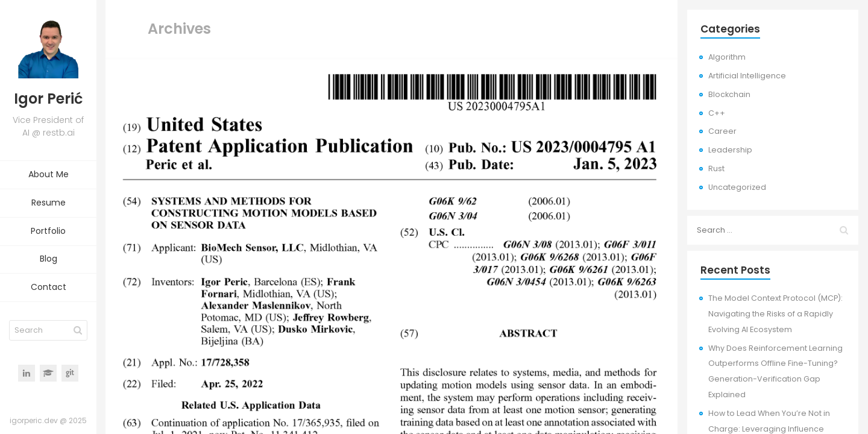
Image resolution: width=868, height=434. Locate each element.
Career (722, 131)
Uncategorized (737, 187)
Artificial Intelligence (747, 76)
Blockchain (729, 94)
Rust (716, 168)
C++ (717, 113)
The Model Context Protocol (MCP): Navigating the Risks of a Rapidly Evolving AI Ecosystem (775, 314)
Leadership (730, 150)
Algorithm (727, 57)
